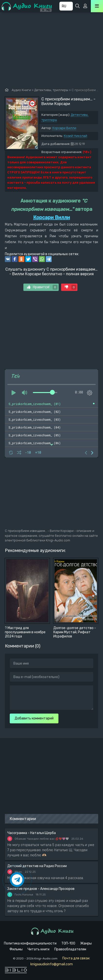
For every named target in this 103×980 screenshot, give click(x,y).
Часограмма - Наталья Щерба (32, 833)
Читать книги (38, 949)
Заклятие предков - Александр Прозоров (41, 889)
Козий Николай (75, 136)
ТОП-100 (68, 943)
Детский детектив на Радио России (37, 866)
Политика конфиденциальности (30, 943)
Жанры (86, 943)
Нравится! (42, 287)
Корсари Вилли (64, 128)
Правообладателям (70, 949)
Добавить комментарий (34, 718)
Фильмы (16, 949)
